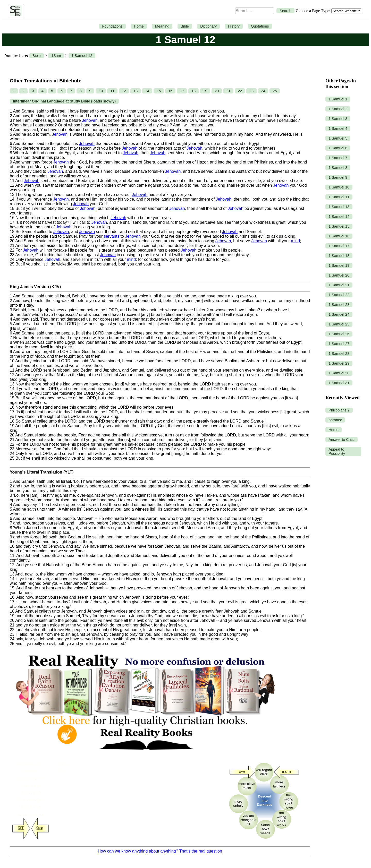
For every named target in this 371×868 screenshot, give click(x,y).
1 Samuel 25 (339, 324)
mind (295, 241)
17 (182, 91)
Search (285, 11)
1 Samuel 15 (339, 226)
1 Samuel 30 (339, 373)
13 (136, 91)
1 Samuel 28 (339, 354)
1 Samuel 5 (338, 138)
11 (112, 91)
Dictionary (208, 26)
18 (193, 91)
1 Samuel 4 (338, 128)
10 (101, 91)
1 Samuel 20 (339, 275)
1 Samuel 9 (338, 177)
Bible (185, 26)
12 (124, 91)
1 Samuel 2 (338, 109)
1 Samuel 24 (339, 314)
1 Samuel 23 (339, 305)
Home (139, 26)
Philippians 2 (339, 410)
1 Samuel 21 (339, 285)
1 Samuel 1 (338, 99)
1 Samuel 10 (339, 187)
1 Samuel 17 (339, 246)
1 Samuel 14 (339, 217)
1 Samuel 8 (338, 168)
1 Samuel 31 (339, 383)
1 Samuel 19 (339, 265)
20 (217, 91)
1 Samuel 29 (339, 363)
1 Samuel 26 (339, 334)
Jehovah (90, 120)
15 (159, 91)
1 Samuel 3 (338, 119)
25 (275, 91)
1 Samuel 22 (339, 295)
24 (263, 91)
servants (112, 236)
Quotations (260, 26)
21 (228, 91)
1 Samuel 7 (338, 158)
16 (170, 91)
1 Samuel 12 (82, 56)
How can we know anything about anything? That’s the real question (160, 851)
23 (251, 91)
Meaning (162, 26)
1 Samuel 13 (339, 207)
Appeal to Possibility (337, 451)
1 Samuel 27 (339, 344)
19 (205, 91)
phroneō (335, 420)
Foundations (112, 26)
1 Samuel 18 (339, 256)
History (234, 26)
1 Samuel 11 (339, 197)
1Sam (56, 56)
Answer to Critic (342, 440)
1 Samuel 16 (339, 236)
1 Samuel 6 (338, 148)
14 (147, 91)
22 (240, 91)
